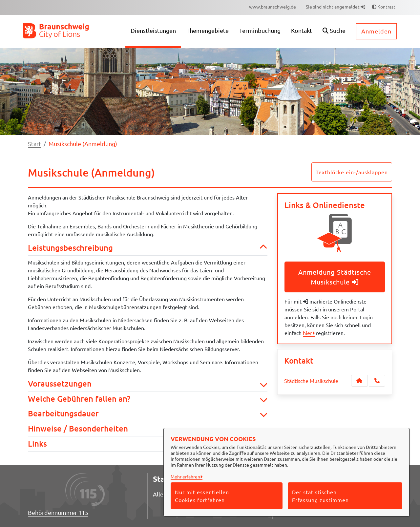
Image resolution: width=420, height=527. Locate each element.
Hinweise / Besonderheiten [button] (148, 429)
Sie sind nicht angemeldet (336, 7)
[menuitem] (273, 7)
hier (307, 333)
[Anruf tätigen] (377, 381)
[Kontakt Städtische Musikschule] (359, 381)
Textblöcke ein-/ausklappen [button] (352, 172)
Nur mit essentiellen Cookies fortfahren (202, 496)
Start (34, 144)
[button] (334, 31)
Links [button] (148, 444)
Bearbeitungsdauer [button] (148, 414)
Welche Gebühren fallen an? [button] (148, 399)
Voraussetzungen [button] (148, 384)
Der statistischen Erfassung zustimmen (320, 496)
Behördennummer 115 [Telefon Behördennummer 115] (58, 512)
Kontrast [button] (384, 7)
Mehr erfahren (185, 476)
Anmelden (376, 31)
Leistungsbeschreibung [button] (148, 248)
